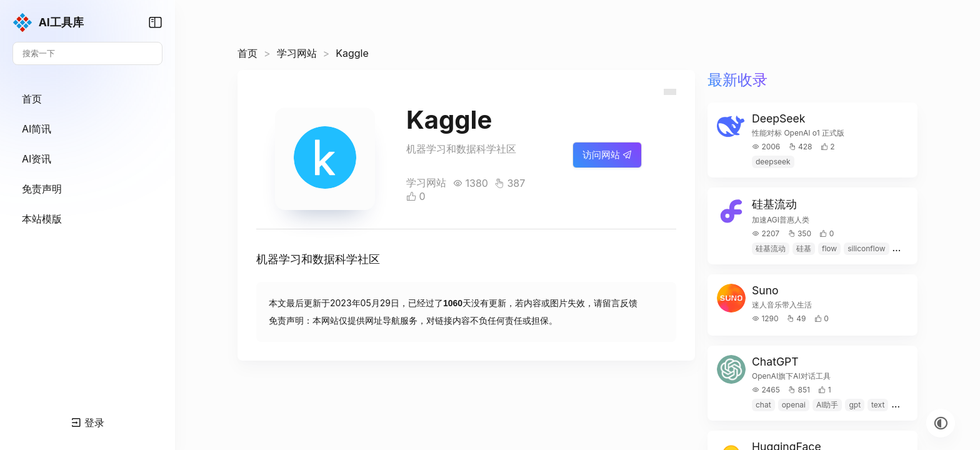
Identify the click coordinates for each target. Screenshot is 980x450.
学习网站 (297, 53)
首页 (247, 53)
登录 (88, 422)
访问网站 (607, 155)
